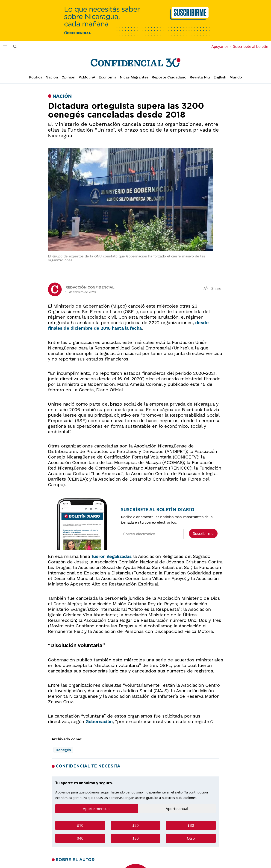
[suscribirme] (135, 21)
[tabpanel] (135, 834)
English (220, 77)
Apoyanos (221, 46)
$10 (80, 825)
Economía (108, 77)
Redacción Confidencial (90, 287)
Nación (52, 77)
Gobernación (99, 721)
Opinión (68, 77)
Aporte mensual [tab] (97, 809)
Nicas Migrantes (134, 77)
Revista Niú (200, 77)
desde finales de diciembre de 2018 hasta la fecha (128, 325)
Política (36, 77)
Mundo (236, 77)
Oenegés (63, 750)
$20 (135, 825)
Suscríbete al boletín (251, 46)
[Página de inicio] (135, 63)
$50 (135, 838)
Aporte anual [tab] (177, 809)
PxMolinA (87, 77)
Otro (191, 838)
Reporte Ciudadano (169, 77)
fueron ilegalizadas (112, 556)
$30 (191, 825)
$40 (80, 838)
